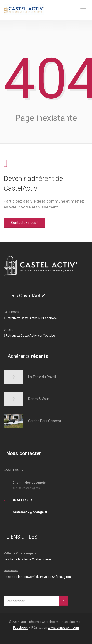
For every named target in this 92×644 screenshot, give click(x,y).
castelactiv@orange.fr (30, 512)
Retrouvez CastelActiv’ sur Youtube (29, 336)
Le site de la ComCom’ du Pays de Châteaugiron (37, 577)
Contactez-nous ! (24, 223)
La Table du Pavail (42, 377)
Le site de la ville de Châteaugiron (27, 559)
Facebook (20, 628)
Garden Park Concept (45, 421)
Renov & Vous (39, 399)
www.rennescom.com (63, 628)
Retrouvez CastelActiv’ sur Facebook (31, 318)
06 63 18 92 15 (22, 500)
